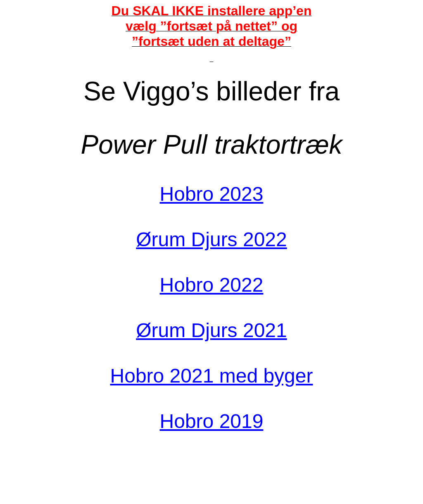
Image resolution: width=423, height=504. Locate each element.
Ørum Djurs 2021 (211, 330)
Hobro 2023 (212, 194)
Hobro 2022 (212, 285)
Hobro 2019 (212, 421)
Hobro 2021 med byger (212, 376)
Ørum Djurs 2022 (211, 239)
